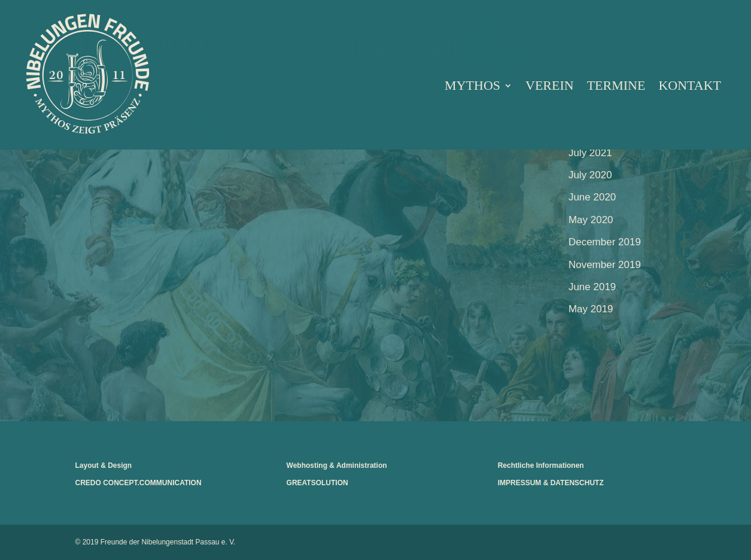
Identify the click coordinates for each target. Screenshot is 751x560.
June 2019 (592, 287)
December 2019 (605, 242)
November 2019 (605, 265)
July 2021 (590, 153)
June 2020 (592, 197)
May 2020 (591, 220)
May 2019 (591, 309)
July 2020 (590, 175)
